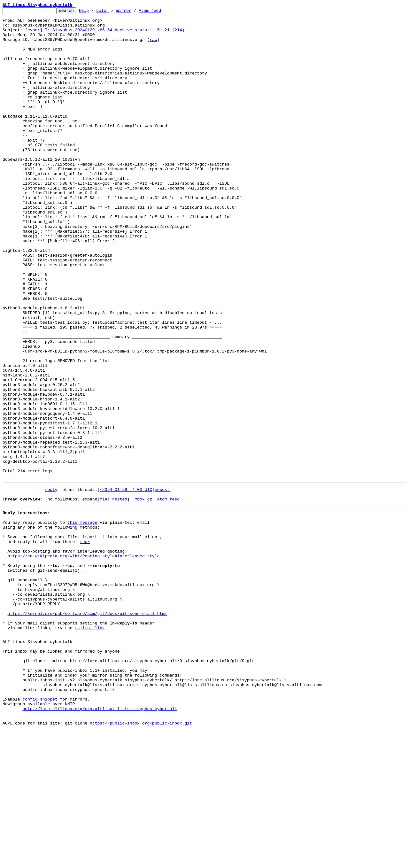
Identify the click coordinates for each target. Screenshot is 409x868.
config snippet (40, 832)
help (94, 12)
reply (51, 584)
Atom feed (160, 12)
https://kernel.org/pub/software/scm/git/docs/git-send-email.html (87, 731)
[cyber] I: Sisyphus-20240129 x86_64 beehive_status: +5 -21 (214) (105, 35)
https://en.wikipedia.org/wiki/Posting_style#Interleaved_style (84, 662)
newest (162, 584)
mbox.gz (143, 596)
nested (120, 596)
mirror (134, 12)
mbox (85, 645)
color (112, 12)
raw (153, 46)
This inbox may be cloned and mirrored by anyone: (62, 775)
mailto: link (90, 748)
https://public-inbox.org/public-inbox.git (141, 861)
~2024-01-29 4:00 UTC (126, 584)
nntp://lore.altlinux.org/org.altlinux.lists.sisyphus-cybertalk (100, 844)
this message (82, 622)
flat (105, 596)
